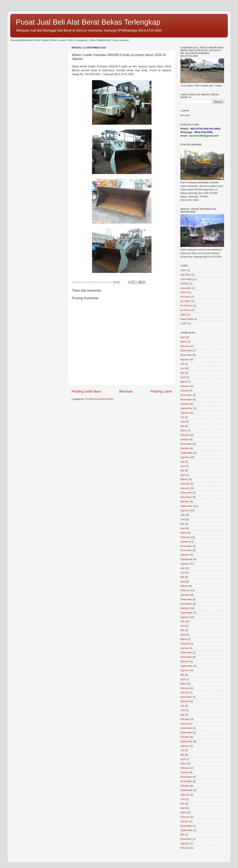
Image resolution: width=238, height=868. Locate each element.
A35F (183, 270)
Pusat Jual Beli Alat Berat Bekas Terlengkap (88, 22)
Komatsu (185, 297)
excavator (186, 288)
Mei (182, 373)
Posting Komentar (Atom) (100, 399)
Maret (184, 342)
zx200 (184, 323)
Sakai (184, 315)
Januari (184, 391)
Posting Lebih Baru (86, 391)
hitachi (184, 292)
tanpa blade (187, 319)
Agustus (185, 359)
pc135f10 (186, 301)
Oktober (185, 404)
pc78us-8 (186, 310)
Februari (185, 346)
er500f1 (185, 284)
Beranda (126, 391)
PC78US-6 (186, 306)
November (186, 355)
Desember (186, 351)
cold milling (187, 279)
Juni (183, 368)
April (183, 337)
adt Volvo (186, 275)
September (186, 408)
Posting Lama (161, 391)
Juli (182, 364)
